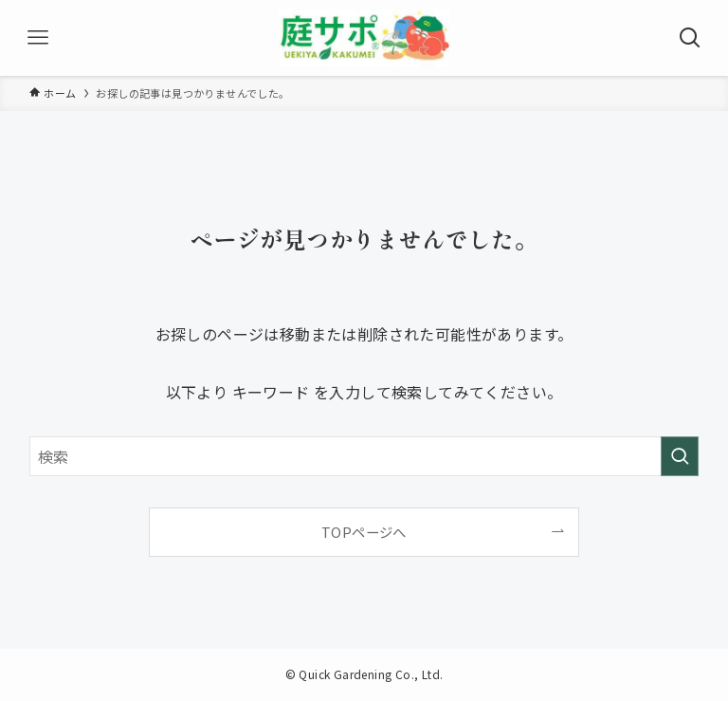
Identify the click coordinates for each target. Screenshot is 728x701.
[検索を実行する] (680, 456)
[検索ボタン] (690, 38)
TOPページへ (364, 532)
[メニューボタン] (38, 38)
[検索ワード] (364, 456)
